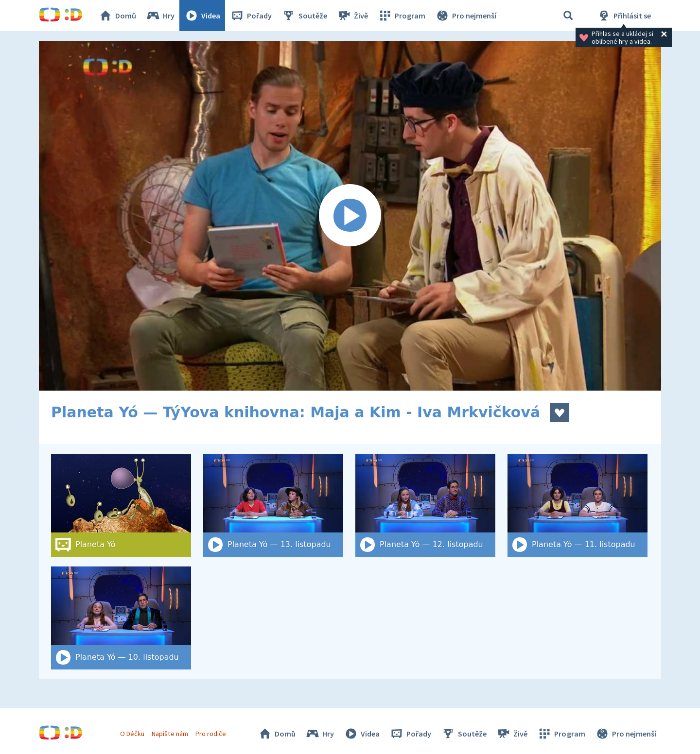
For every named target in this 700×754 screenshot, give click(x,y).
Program (402, 16)
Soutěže (304, 16)
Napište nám (170, 734)
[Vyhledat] (568, 16)
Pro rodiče (211, 734)
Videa (202, 16)
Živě (352, 16)
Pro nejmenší (466, 16)
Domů (117, 16)
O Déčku (132, 734)
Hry (160, 16)
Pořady (251, 16)
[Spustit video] (350, 216)
